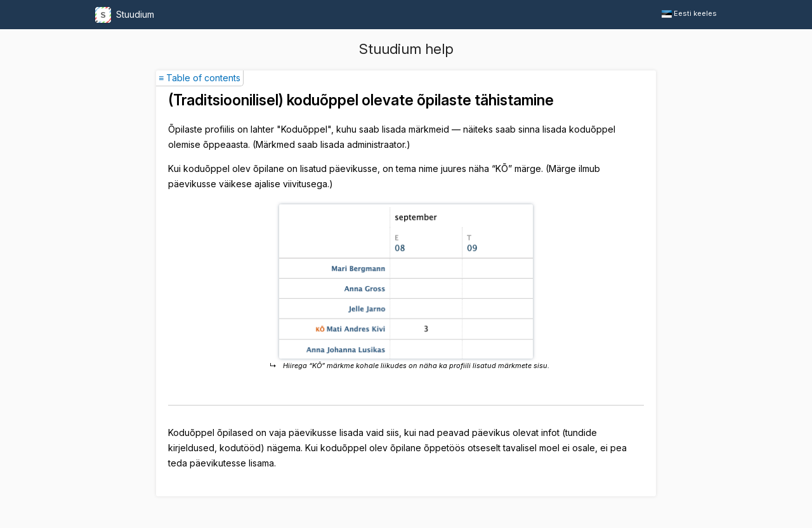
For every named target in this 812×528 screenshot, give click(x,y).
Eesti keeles (689, 13)
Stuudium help (406, 49)
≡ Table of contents (200, 78)
